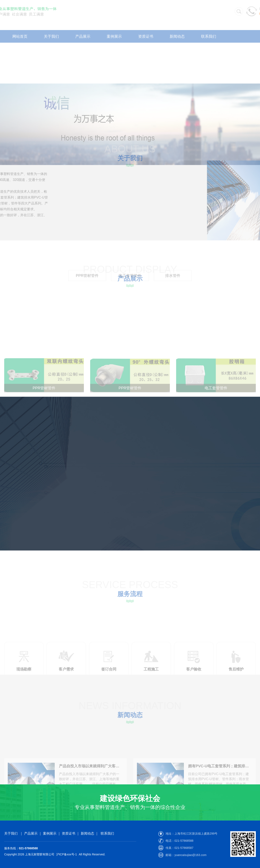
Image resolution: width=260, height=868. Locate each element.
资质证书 (69, 833)
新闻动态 (87, 833)
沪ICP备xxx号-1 (67, 854)
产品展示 (31, 833)
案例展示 (50, 833)
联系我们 (107, 833)
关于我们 (11, 833)
